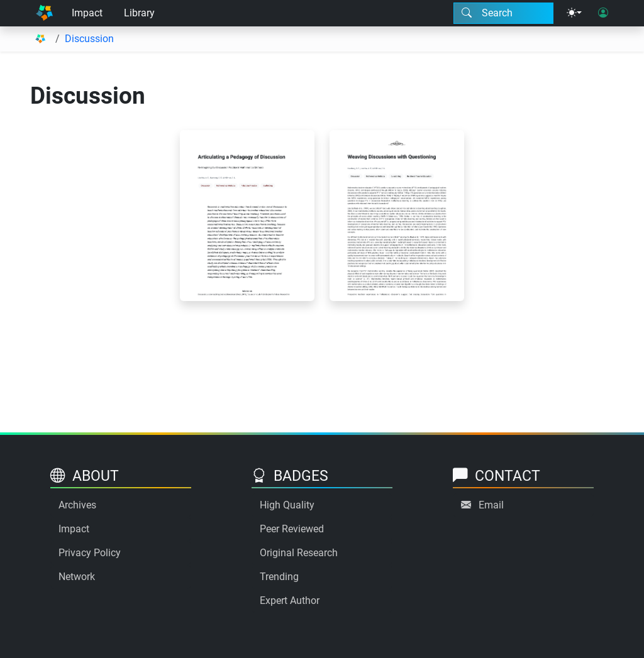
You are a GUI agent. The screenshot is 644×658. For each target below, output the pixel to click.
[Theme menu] (574, 13)
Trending (279, 577)
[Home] (44, 13)
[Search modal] (503, 13)
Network (77, 577)
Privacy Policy (90, 553)
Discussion (89, 39)
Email (491, 505)
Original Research (299, 553)
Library (139, 13)
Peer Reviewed (292, 529)
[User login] (603, 13)
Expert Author (290, 600)
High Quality (287, 505)
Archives (77, 505)
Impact (87, 13)
